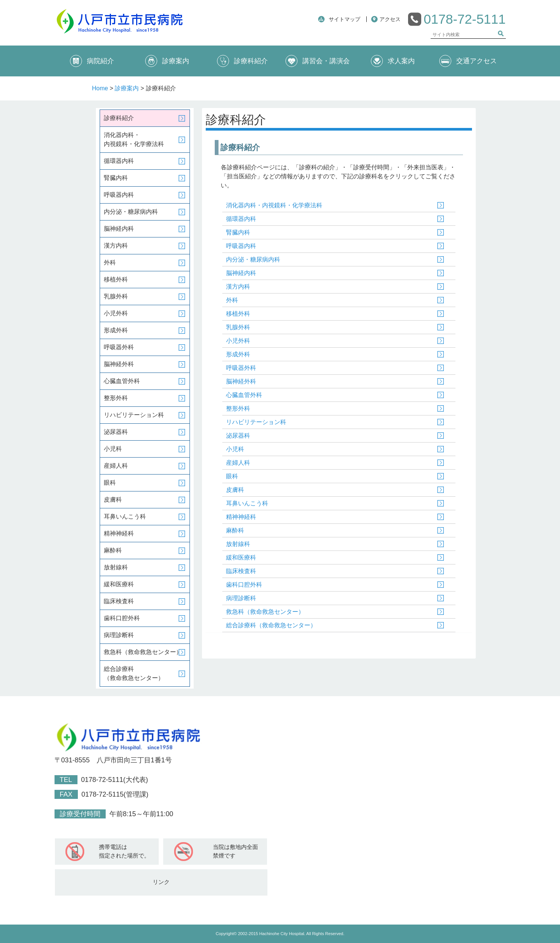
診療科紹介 (242, 61)
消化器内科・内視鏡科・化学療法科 (274, 205)
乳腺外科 (238, 327)
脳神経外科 (241, 381)
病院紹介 (92, 61)
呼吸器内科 (241, 246)
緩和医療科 (241, 557)
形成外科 (238, 354)
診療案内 (167, 61)
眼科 (232, 476)
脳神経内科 (241, 273)
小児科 (235, 449)
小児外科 (238, 341)
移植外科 (238, 314)
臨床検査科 (241, 571)
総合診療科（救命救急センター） (271, 625)
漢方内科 (238, 287)
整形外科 (238, 408)
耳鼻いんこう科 (247, 503)
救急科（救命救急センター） (265, 612)
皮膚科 (235, 490)
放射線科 (238, 544)
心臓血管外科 (244, 395)
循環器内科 (241, 219)
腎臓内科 (238, 232)
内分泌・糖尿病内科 (253, 259)
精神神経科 (241, 517)
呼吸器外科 (241, 368)
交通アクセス (468, 61)
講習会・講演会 (318, 61)
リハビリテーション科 (256, 422)
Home (100, 88)
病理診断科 (241, 598)
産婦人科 (238, 463)
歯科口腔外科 (244, 585)
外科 (232, 300)
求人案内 (393, 61)
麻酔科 (235, 530)
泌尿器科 (238, 436)
